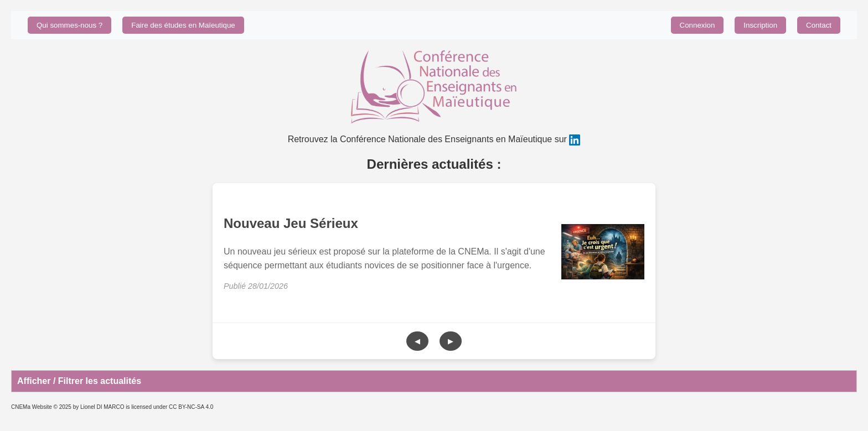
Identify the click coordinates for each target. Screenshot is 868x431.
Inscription (760, 25)
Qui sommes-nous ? (69, 25)
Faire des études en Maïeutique (183, 25)
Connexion (697, 25)
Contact (819, 25)
